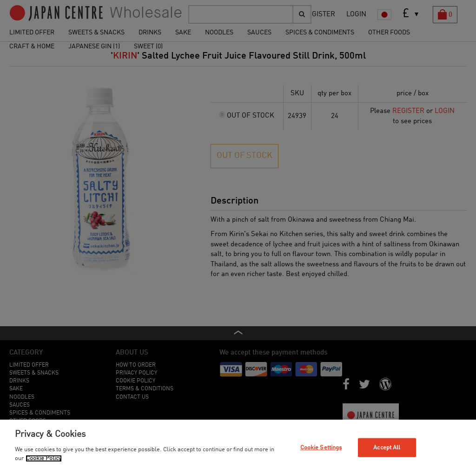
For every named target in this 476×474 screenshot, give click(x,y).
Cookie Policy (44, 458)
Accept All (387, 447)
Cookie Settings (321, 447)
